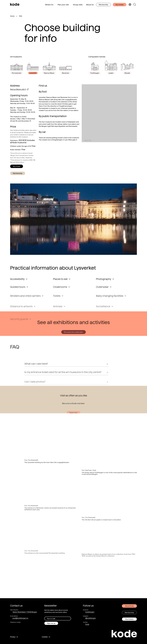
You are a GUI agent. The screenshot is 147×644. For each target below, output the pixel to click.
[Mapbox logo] (87, 140)
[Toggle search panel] (135, 5)
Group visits (78, 5)
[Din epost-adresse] (58, 619)
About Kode (129, 606)
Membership (103, 5)
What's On (49, 5)
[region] (109, 113)
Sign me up (51, 623)
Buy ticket (17, 166)
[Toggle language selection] (130, 5)
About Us (90, 5)
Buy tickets (120, 5)
